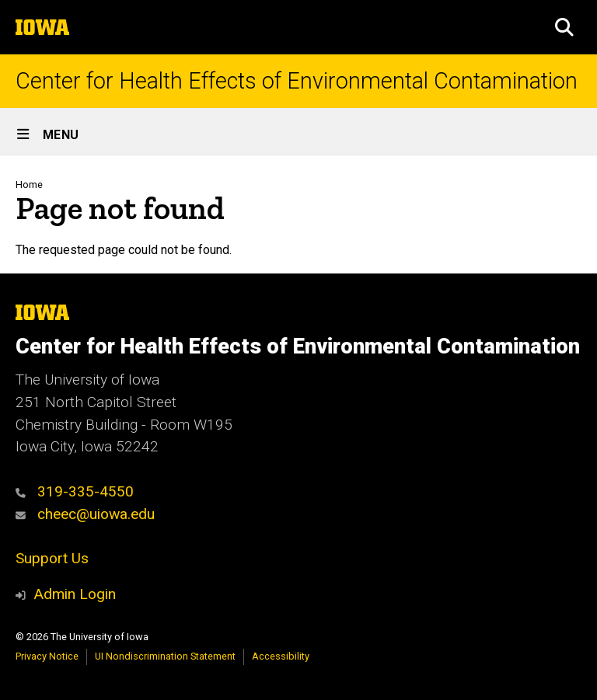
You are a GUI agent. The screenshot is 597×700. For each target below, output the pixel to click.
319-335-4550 (75, 491)
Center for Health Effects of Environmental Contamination (297, 81)
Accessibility (281, 656)
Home (29, 185)
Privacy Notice (47, 656)
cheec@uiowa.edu (85, 514)
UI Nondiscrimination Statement (165, 656)
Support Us (52, 558)
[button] (564, 27)
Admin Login (75, 594)
